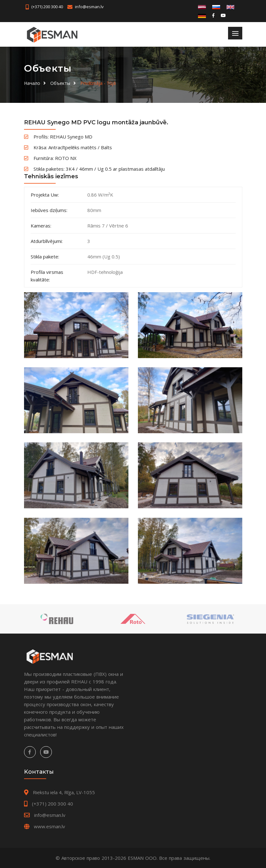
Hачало (32, 83)
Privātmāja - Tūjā (98, 83)
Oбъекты (60, 83)
